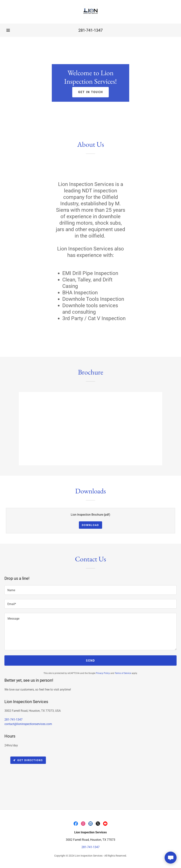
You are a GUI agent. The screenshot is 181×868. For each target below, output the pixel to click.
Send (90, 661)
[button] (8, 30)
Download (90, 525)
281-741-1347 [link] (90, 30)
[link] (90, 12)
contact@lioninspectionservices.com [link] (28, 724)
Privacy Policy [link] (103, 673)
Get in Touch (90, 92)
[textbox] (90, 590)
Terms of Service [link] (123, 673)
